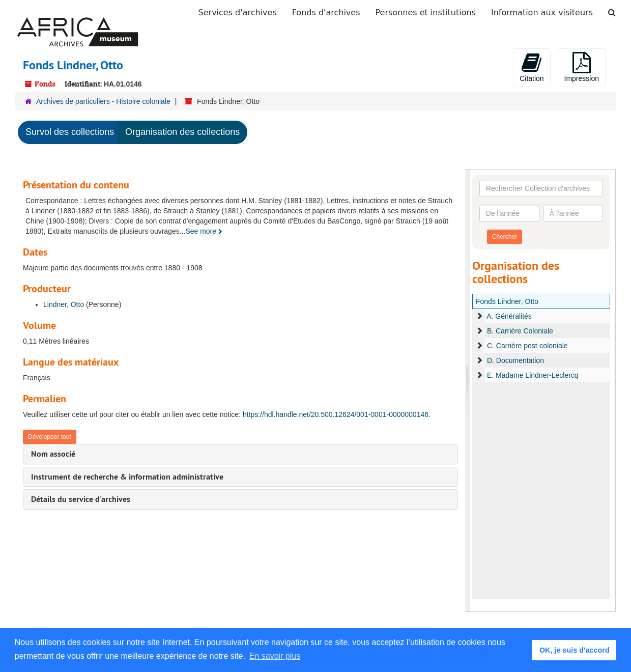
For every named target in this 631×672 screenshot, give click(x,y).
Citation (532, 67)
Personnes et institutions (426, 12)
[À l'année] (573, 213)
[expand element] (479, 316)
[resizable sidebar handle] (468, 390)
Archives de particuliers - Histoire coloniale (103, 101)
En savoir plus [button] (275, 656)
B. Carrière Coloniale (520, 331)
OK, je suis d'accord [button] (575, 650)
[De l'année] (509, 213)
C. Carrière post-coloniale (527, 346)
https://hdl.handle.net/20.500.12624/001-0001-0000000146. (337, 414)
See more (204, 231)
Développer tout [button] (50, 437)
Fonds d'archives (326, 12)
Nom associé (53, 454)
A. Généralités (509, 316)
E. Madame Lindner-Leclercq (533, 375)
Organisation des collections (182, 132)
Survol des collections (70, 132)
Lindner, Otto (64, 304)
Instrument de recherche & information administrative (127, 477)
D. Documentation (515, 360)
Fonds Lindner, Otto (507, 301)
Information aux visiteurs (542, 12)
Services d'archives (238, 12)
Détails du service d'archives (81, 499)
